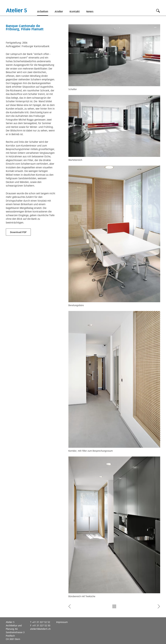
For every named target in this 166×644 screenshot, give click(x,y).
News (90, 12)
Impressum (62, 622)
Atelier (59, 12)
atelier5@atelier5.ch (40, 629)
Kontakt (75, 12)
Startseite (16, 10)
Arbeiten (43, 12)
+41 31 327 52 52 (41, 622)
